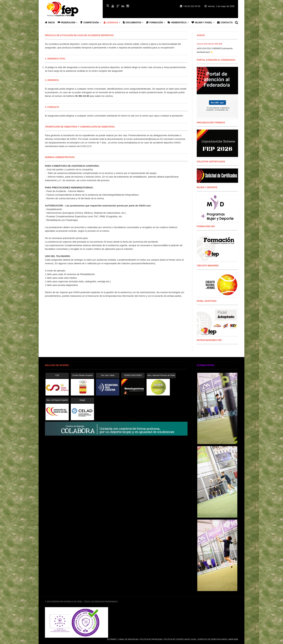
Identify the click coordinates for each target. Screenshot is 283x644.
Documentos (132, 22)
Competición (89, 22)
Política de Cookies (174, 639)
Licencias (111, 22)
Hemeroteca (177, 22)
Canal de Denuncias (128, 639)
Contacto (225, 22)
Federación (66, 22)
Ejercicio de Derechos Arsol (213, 639)
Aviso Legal (190, 639)
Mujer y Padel (202, 22)
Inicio (50, 22)
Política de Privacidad (151, 639)
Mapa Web (233, 639)
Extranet (112, 639)
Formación (154, 22)
